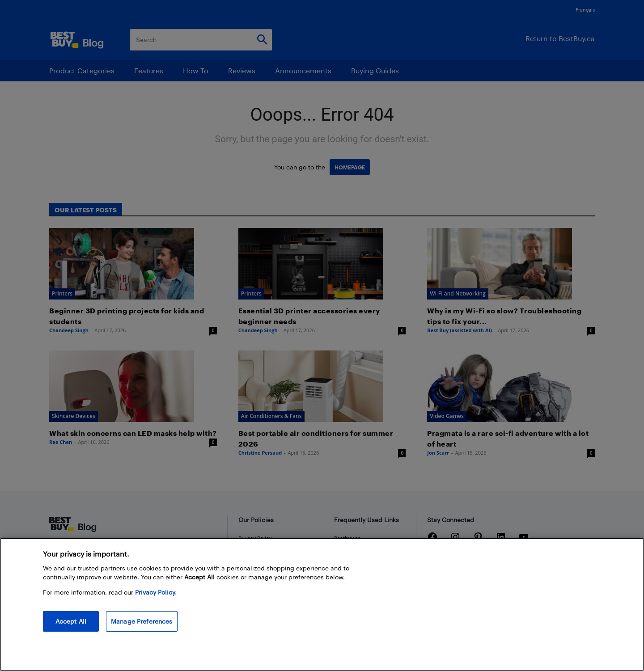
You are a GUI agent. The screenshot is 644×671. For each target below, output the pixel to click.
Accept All (71, 621)
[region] (322, 604)
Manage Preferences (142, 621)
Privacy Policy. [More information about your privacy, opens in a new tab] (156, 592)
